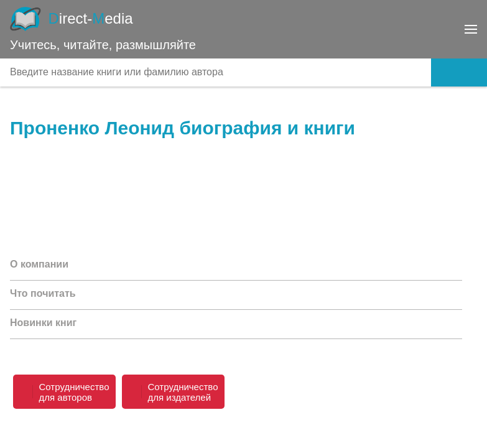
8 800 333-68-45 (422, 380)
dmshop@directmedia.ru (400, 430)
